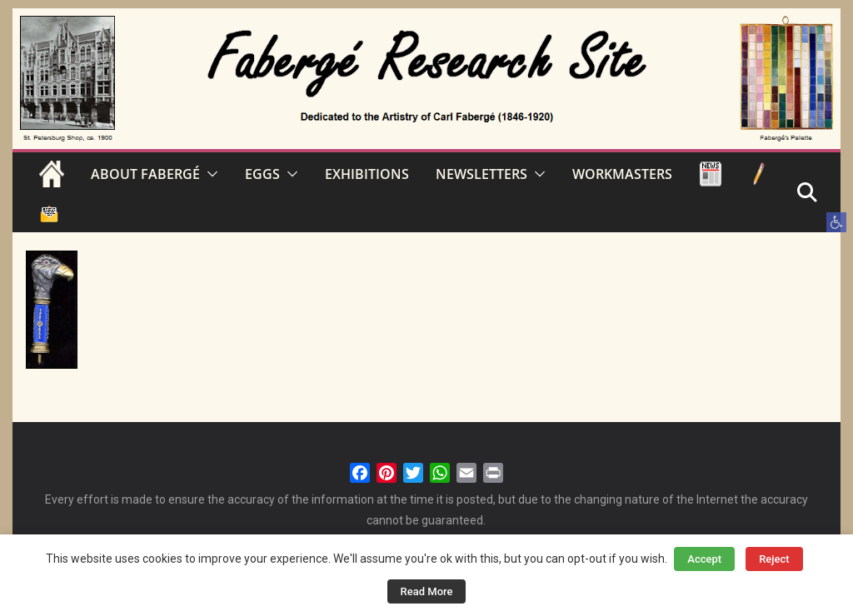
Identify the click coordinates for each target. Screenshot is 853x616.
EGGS (262, 174)
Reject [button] (774, 559)
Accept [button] (704, 559)
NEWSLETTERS (481, 174)
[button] (836, 222)
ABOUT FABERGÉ (145, 174)
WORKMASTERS (622, 174)
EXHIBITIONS (367, 174)
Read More (427, 591)
